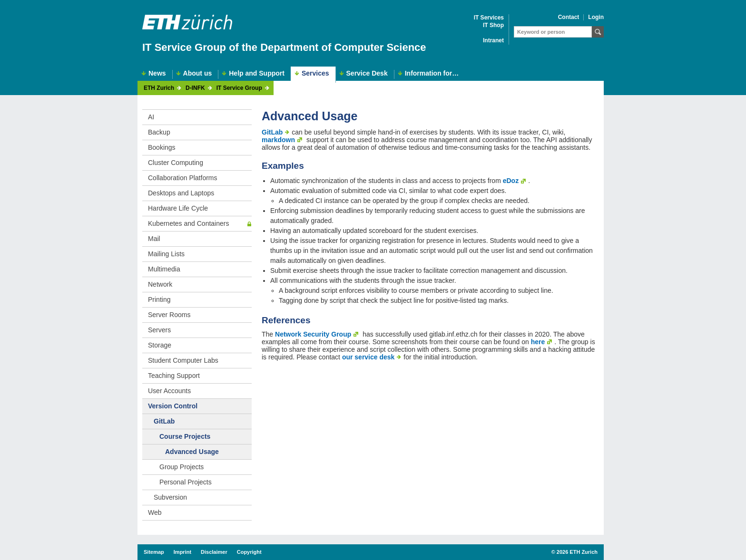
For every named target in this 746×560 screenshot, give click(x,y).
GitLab (164, 421)
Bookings (162, 147)
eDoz (511, 181)
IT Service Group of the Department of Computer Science (284, 47)
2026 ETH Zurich (577, 552)
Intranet (493, 41)
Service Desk (367, 73)
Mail (154, 239)
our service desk (368, 357)
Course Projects (185, 436)
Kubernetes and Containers (188, 223)
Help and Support (257, 73)
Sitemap (154, 552)
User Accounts (169, 391)
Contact (569, 17)
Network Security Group (313, 334)
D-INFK (195, 88)
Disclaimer (214, 552)
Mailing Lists (166, 254)
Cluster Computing (176, 163)
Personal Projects (186, 482)
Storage (160, 345)
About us (198, 73)
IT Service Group (239, 88)
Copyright (249, 552)
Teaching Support (174, 376)
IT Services (489, 18)
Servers (159, 330)
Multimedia (164, 269)
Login (596, 17)
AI (151, 117)
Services (315, 73)
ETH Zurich (159, 88)
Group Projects (182, 467)
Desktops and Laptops (181, 193)
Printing (159, 299)
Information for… (432, 73)
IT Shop (493, 25)
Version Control (173, 406)
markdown (278, 140)
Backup (159, 132)
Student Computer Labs (183, 360)
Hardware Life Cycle (178, 208)
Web (155, 512)
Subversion (170, 497)
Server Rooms (169, 315)
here (538, 342)
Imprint (182, 552)
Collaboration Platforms (183, 178)
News (157, 73)
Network (160, 284)
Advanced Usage (192, 452)
